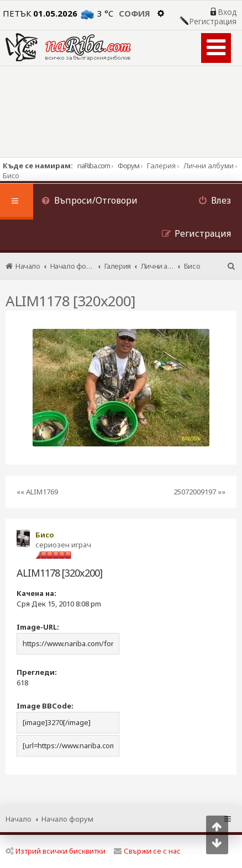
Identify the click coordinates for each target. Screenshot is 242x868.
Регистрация (213, 22)
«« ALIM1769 (37, 492)
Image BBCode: (45, 706)
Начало (19, 819)
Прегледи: (37, 672)
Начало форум (67, 819)
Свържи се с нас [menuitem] (147, 851)
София (135, 13)
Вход (227, 12)
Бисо (45, 535)
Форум (128, 166)
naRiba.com (94, 166)
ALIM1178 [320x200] (70, 301)
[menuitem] (90, 202)
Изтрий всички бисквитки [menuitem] (56, 851)
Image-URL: (38, 627)
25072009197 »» (199, 492)
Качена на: (36, 593)
